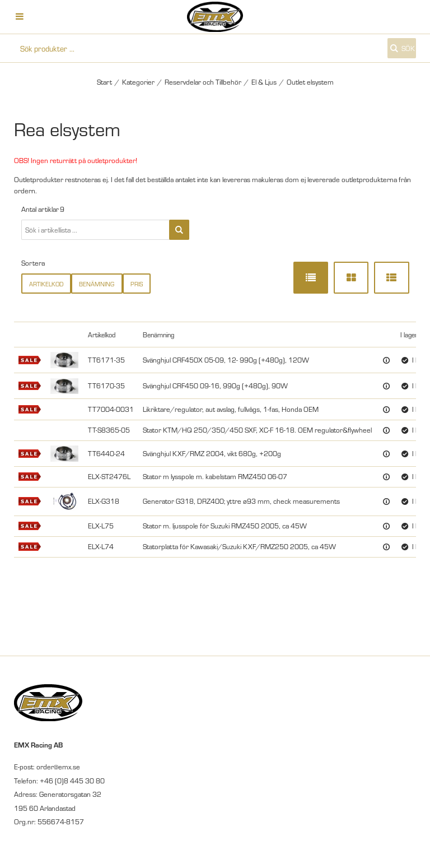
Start (104, 82)
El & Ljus (264, 82)
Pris (137, 284)
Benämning (97, 284)
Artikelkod (46, 284)
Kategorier (138, 82)
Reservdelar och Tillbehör (203, 82)
